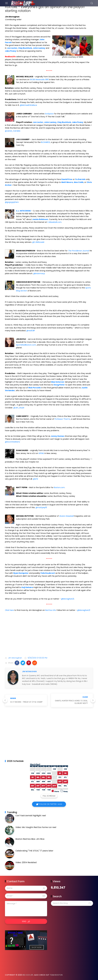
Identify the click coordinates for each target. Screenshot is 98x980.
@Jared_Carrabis (13, 131)
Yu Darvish (80, 179)
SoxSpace (49, 114)
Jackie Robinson (40, 219)
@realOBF (31, 331)
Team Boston (56, 975)
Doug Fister (59, 385)
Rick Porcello (35, 388)
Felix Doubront (48, 573)
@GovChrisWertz (13, 442)
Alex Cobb (79, 182)
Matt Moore (67, 182)
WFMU (41, 453)
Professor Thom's (62, 419)
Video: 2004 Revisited (26, 862)
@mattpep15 (41, 507)
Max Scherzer (58, 382)
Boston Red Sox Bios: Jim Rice (30, 839)
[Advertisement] (49, 635)
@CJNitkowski (38, 242)
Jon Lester (12, 48)
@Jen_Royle (19, 408)
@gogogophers (12, 202)
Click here (9, 610)
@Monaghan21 (68, 599)
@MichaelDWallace (28, 105)
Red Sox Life (51, 610)
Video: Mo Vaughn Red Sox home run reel (36, 827)
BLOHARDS (46, 142)
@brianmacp (39, 273)
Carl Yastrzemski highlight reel (31, 816)
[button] (17, 663)
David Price (67, 179)
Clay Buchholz (25, 48)
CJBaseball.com (54, 222)
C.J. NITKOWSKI (23, 211)
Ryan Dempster (21, 573)
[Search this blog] (72, 903)
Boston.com (59, 487)
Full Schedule (49, 796)
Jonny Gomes (58, 436)
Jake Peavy (11, 51)
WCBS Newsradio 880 (39, 80)
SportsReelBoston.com (26, 345)
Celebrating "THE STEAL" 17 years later (34, 851)
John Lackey (39, 48)
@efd (35, 479)
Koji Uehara (27, 587)
